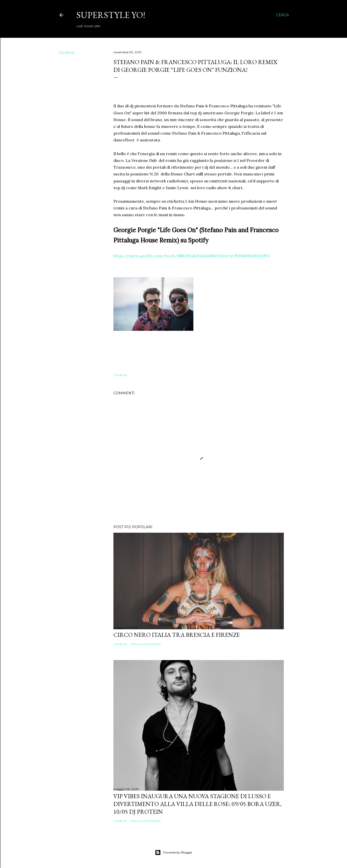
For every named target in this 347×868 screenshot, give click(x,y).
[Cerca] (282, 15)
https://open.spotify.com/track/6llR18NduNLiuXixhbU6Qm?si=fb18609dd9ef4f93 (192, 256)
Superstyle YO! (111, 15)
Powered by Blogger (174, 852)
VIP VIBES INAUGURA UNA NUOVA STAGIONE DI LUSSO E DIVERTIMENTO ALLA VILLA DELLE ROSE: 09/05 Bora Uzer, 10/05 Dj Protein (197, 804)
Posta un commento (146, 644)
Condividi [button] (66, 53)
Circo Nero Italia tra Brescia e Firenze (177, 635)
